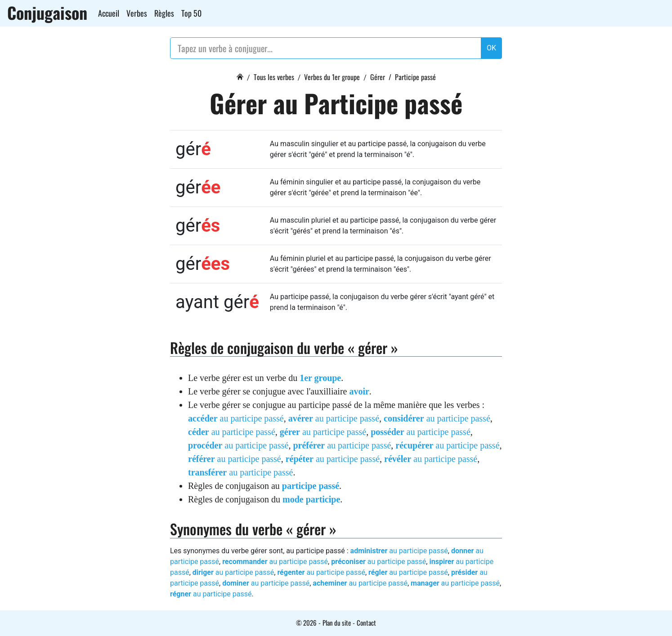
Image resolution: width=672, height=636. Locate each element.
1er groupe (320, 378)
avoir (359, 391)
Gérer (378, 77)
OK (491, 48)
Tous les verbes (274, 77)
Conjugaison (47, 13)
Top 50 (191, 13)
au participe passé (236, 418)
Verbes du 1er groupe (332, 77)
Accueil (109, 13)
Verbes (137, 13)
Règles (164, 13)
